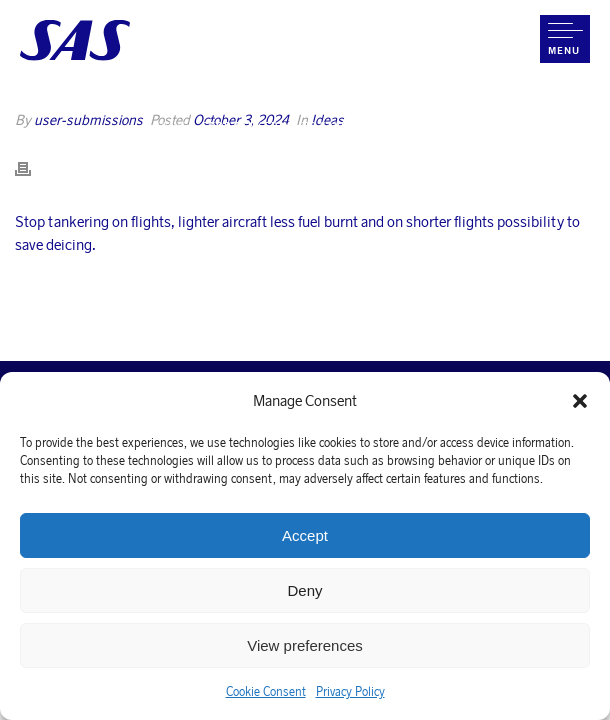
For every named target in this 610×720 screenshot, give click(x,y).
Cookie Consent (266, 691)
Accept (305, 535)
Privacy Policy (350, 691)
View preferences (305, 645)
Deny (304, 590)
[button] (580, 401)
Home (173, 125)
